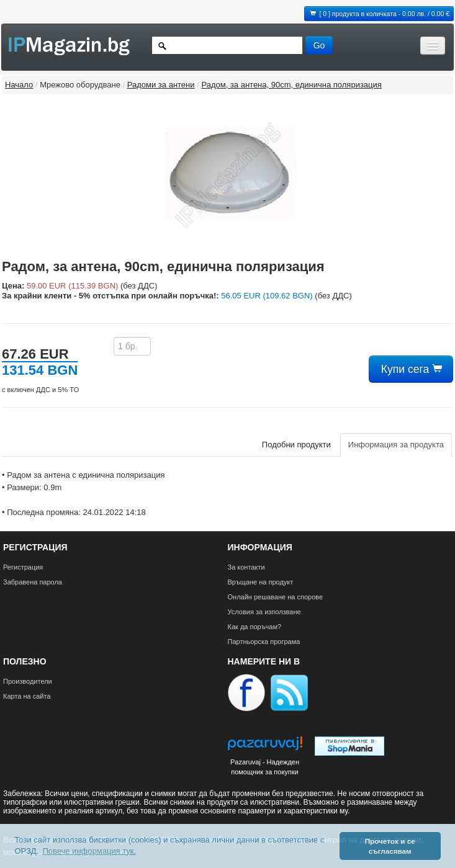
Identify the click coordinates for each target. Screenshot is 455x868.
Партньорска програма (264, 642)
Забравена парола (33, 582)
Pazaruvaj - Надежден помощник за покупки (265, 767)
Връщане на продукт (261, 582)
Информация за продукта (396, 445)
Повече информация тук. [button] (89, 851)
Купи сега (411, 369)
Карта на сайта (27, 696)
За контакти (246, 567)
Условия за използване (264, 612)
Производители (28, 681)
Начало (19, 85)
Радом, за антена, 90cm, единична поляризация (291, 85)
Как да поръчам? (255, 627)
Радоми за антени (161, 85)
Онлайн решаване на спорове (276, 597)
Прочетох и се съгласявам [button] (390, 846)
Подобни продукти (296, 445)
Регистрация (23, 567)
